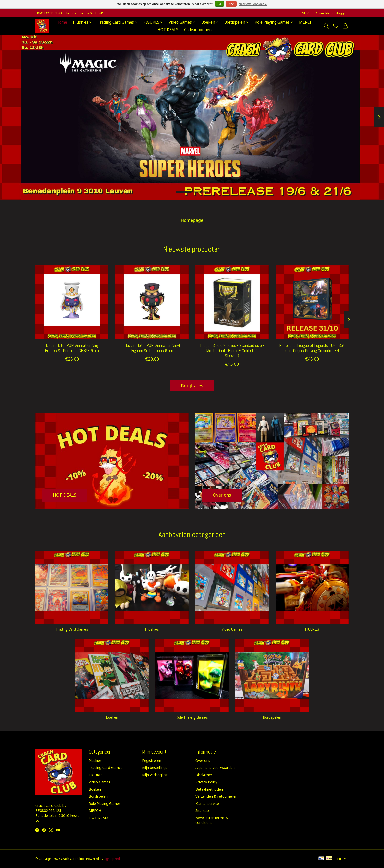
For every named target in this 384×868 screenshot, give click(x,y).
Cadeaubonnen (198, 30)
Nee (231, 4)
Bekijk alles (192, 386)
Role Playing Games (192, 717)
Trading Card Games (72, 629)
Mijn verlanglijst (155, 775)
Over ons (203, 760)
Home (62, 22)
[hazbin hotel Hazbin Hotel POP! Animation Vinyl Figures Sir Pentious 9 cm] (152, 302)
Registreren (152, 760)
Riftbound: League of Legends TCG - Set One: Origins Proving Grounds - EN (312, 348)
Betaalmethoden (209, 789)
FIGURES (312, 629)
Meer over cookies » (253, 4)
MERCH (306, 22)
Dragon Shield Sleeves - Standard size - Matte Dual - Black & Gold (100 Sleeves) (232, 351)
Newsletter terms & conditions (212, 820)
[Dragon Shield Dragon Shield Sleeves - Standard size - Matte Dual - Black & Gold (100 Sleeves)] (232, 302)
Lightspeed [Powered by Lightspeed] (112, 859)
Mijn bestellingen (156, 767)
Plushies (152, 629)
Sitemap (202, 810)
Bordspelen (272, 717)
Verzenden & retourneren (216, 796)
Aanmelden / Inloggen (331, 13)
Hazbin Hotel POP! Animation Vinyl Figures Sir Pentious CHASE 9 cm (72, 348)
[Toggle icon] (326, 26)
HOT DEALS (168, 30)
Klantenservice (207, 803)
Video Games (232, 629)
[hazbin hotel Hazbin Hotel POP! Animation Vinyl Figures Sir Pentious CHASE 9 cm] (72, 302)
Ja (219, 4)
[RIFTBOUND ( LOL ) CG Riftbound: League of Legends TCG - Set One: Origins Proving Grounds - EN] (312, 302)
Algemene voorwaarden (215, 767)
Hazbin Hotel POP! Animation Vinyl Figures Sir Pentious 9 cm (152, 348)
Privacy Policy (206, 782)
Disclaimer (204, 775)
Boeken (112, 717)
